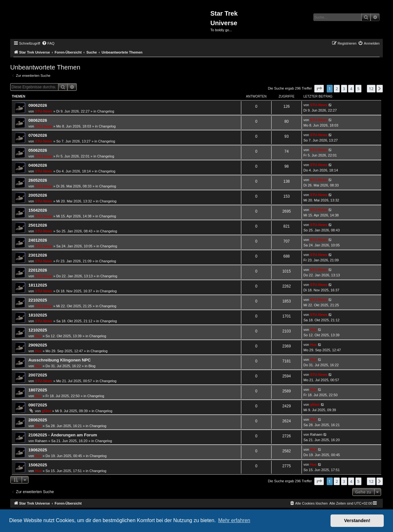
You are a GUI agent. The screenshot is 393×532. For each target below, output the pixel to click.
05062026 (38, 150)
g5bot (47, 411)
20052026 (38, 195)
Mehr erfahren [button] (234, 520)
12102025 (38, 330)
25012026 (38, 225)
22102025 (38, 300)
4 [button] (351, 89)
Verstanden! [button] (357, 521)
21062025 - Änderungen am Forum (63, 435)
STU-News (44, 111)
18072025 (38, 390)
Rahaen (41, 441)
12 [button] (371, 89)
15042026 (38, 210)
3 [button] (344, 89)
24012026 (38, 240)
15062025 (38, 465)
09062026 (38, 105)
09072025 (38, 405)
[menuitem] (48, 43)
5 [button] (358, 89)
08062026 (38, 120)
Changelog (106, 111)
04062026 (38, 165)
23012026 (38, 255)
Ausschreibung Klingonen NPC (60, 360)
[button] (319, 89)
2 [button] (337, 89)
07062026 (38, 135)
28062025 (38, 420)
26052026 (38, 180)
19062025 (38, 450)
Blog (92, 366)
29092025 (38, 345)
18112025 (38, 285)
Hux (38, 336)
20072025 (38, 375)
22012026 (38, 270)
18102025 (38, 315)
